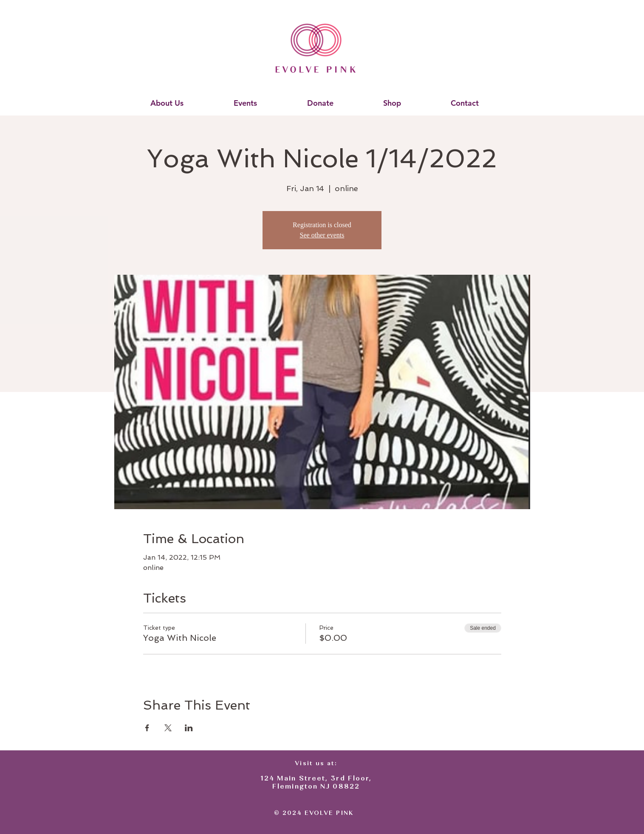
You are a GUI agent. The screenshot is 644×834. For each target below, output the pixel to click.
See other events (322, 235)
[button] (167, 103)
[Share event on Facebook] (147, 728)
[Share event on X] (168, 728)
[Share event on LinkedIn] (189, 728)
